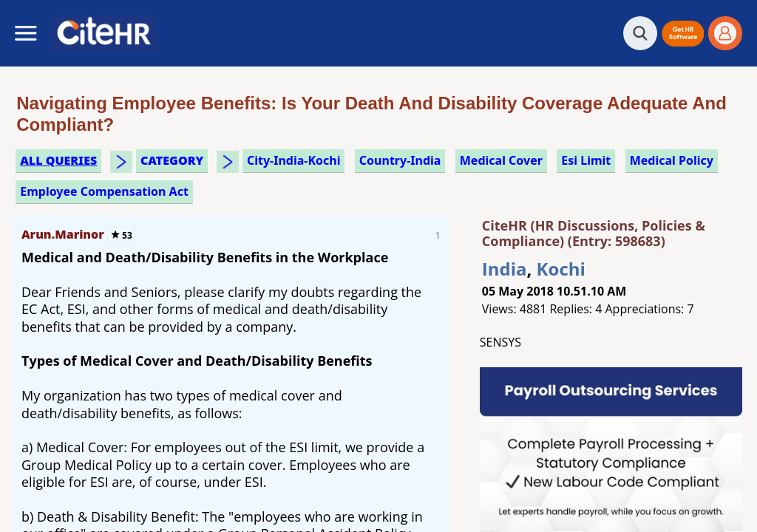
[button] (683, 34)
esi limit (586, 160)
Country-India (400, 160)
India (505, 269)
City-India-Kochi (294, 160)
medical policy (672, 160)
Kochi (561, 269)
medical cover (501, 160)
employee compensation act (104, 191)
